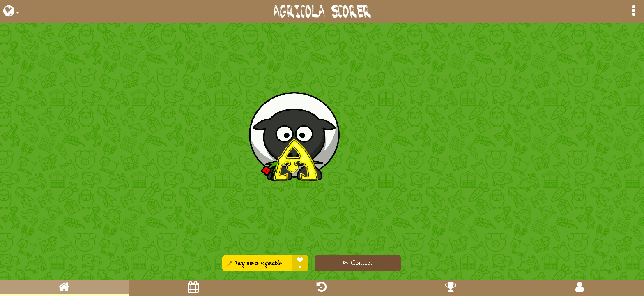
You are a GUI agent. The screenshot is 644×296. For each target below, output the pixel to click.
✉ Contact (380, 262)
